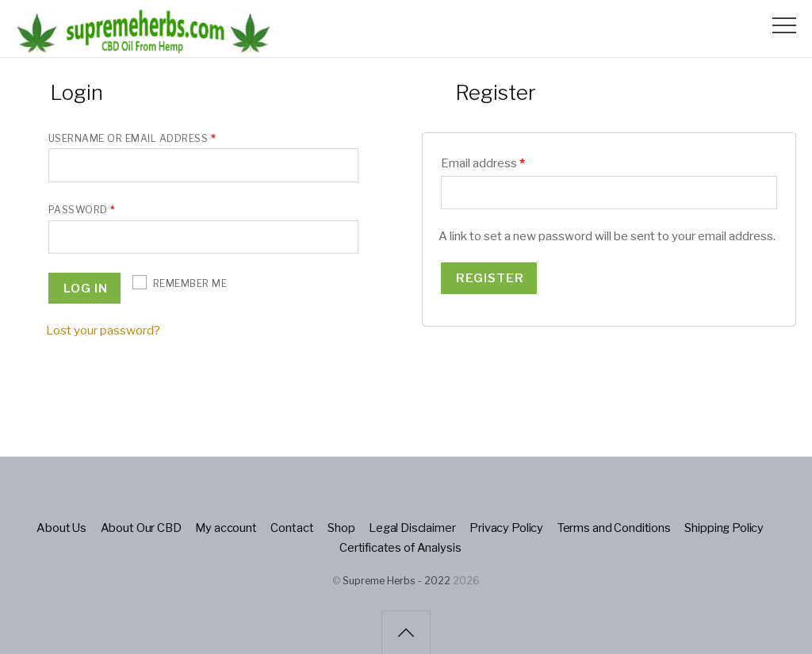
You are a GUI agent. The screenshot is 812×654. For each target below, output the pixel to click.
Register (490, 278)
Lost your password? (103, 329)
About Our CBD (143, 527)
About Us (63, 527)
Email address (483, 163)
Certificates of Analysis (400, 546)
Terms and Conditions (613, 527)
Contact (293, 527)
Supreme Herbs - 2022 (396, 581)
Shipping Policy (724, 527)
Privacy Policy (507, 527)
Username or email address (132, 138)
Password (82, 210)
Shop (343, 527)
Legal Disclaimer (413, 527)
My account (228, 527)
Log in (85, 287)
